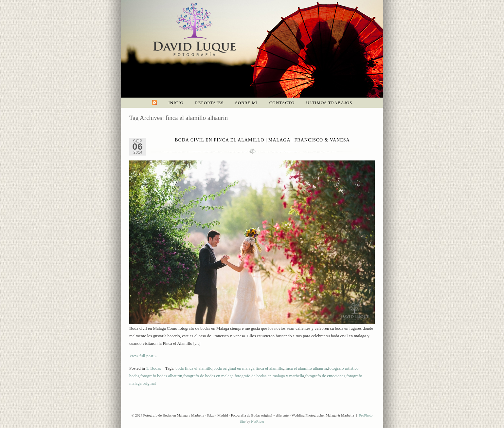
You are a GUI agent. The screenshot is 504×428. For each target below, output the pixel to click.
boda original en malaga (234, 368)
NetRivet (258, 421)
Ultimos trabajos (329, 103)
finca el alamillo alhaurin (306, 368)
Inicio (176, 103)
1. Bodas (153, 368)
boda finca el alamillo (194, 368)
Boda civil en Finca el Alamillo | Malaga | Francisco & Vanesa (262, 140)
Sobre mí (247, 103)
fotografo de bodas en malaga (208, 376)
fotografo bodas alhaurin (161, 376)
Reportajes (209, 103)
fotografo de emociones (325, 376)
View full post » (143, 356)
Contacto (282, 103)
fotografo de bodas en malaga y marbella (269, 376)
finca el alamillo (269, 368)
